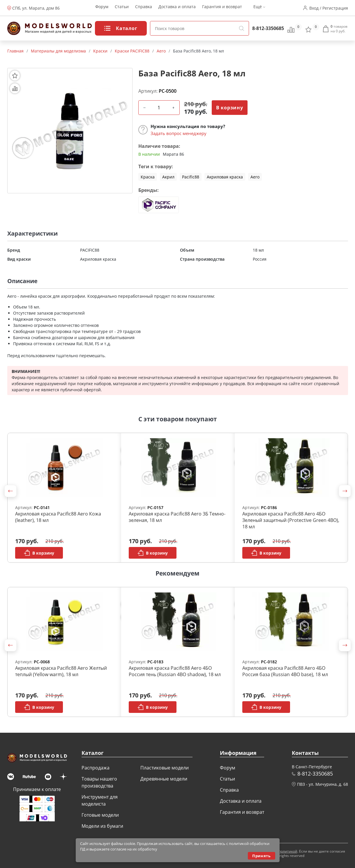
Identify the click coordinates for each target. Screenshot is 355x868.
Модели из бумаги (102, 826)
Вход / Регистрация (329, 8)
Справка (144, 8)
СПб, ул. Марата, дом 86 (36, 8)
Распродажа (96, 768)
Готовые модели (100, 815)
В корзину (230, 108)
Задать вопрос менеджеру (179, 133)
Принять (261, 856)
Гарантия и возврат (222, 8)
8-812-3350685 (268, 28)
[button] (10, 491)
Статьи (122, 8)
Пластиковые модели (165, 768)
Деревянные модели (164, 779)
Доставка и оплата (177, 8)
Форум (102, 8)
